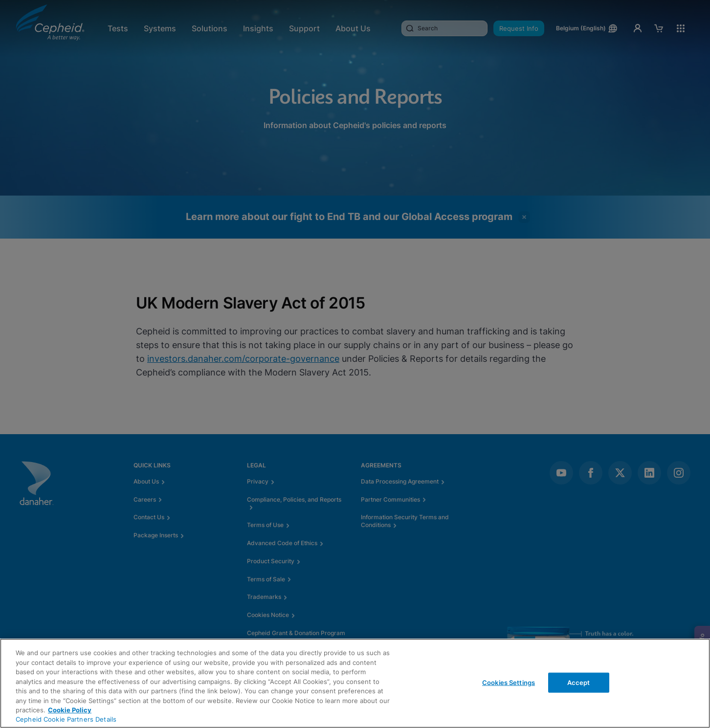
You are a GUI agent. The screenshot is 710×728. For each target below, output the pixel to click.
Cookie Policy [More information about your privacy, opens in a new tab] (70, 710)
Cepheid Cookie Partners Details (66, 719)
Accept (579, 682)
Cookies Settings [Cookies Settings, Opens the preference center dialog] (509, 682)
